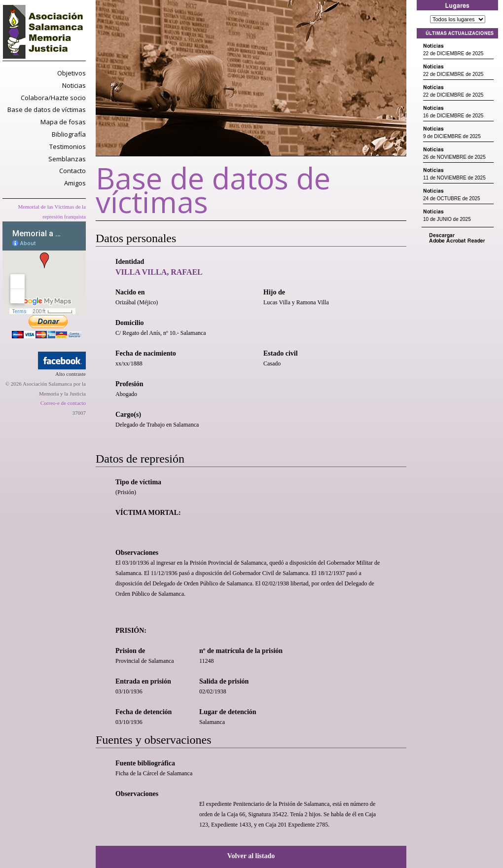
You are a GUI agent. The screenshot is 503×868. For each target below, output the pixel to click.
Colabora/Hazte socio (53, 98)
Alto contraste (71, 374)
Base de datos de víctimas (47, 109)
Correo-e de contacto (63, 403)
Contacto (72, 171)
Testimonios (68, 146)
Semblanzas (67, 159)
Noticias (74, 85)
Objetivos (72, 73)
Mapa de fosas (63, 122)
